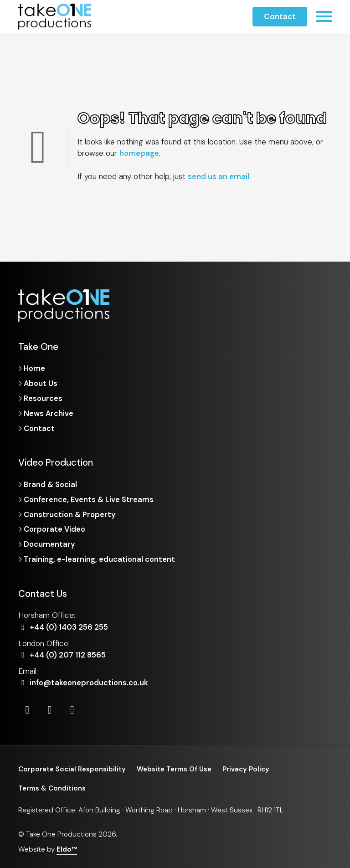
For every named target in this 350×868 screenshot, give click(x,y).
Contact (280, 16)
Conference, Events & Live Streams (90, 498)
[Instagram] (51, 709)
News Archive (49, 413)
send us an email (219, 176)
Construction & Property (71, 514)
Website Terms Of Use (177, 768)
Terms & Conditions (52, 787)
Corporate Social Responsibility (73, 768)
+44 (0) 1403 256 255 (64, 626)
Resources (43, 398)
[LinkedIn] (28, 709)
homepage (139, 153)
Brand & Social (51, 484)
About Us (41, 383)
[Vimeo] (74, 709)
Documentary (50, 543)
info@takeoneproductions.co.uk (85, 681)
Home (35, 368)
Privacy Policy (250, 768)
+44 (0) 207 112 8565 (63, 653)
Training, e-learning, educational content (100, 558)
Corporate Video (56, 528)
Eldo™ (67, 848)
